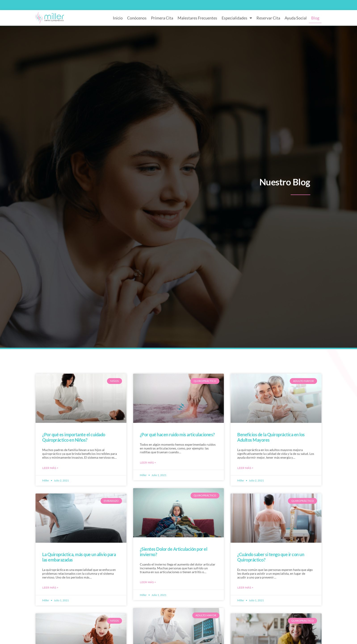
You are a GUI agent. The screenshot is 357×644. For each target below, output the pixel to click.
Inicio (118, 18)
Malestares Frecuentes (197, 18)
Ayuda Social (296, 18)
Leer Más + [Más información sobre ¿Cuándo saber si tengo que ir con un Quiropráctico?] (245, 588)
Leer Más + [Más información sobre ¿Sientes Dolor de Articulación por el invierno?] (148, 582)
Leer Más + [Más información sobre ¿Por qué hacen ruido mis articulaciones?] (148, 463)
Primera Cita (162, 18)
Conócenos (137, 18)
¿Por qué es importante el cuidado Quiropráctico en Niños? (74, 437)
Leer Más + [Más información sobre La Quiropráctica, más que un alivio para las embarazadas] (50, 588)
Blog (315, 18)
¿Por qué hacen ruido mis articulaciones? (177, 434)
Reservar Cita (268, 18)
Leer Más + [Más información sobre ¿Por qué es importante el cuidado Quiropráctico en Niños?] (50, 468)
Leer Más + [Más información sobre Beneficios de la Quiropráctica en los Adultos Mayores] (245, 468)
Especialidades (237, 18)
